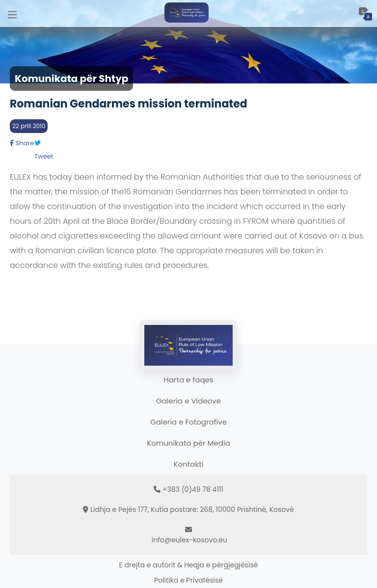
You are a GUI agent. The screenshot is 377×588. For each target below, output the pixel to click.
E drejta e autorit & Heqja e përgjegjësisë (189, 565)
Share (22, 143)
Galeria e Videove (188, 401)
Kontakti (189, 464)
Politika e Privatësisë (188, 580)
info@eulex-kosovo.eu (189, 540)
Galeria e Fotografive (188, 422)
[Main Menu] (12, 13)
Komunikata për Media (188, 443)
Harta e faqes (188, 380)
